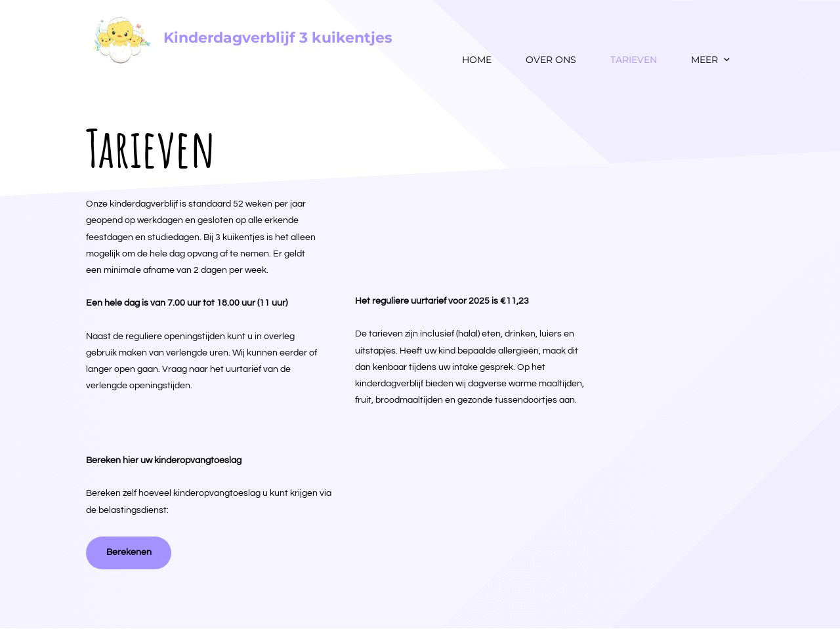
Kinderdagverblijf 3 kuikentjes (278, 38)
